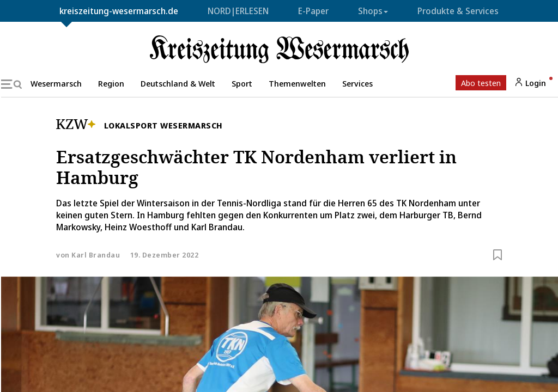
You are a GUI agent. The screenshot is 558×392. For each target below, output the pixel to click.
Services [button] (357, 83)
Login (530, 83)
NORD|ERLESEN (238, 11)
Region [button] (111, 83)
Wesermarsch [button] (56, 83)
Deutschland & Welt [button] (178, 83)
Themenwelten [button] (297, 83)
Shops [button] (373, 11)
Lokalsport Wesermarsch (163, 125)
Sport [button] (242, 83)
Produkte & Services (458, 11)
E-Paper (313, 11)
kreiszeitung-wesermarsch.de (119, 11)
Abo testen (481, 83)
